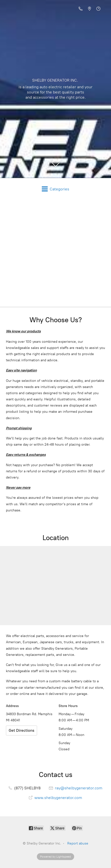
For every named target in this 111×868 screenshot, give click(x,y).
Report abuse (78, 843)
